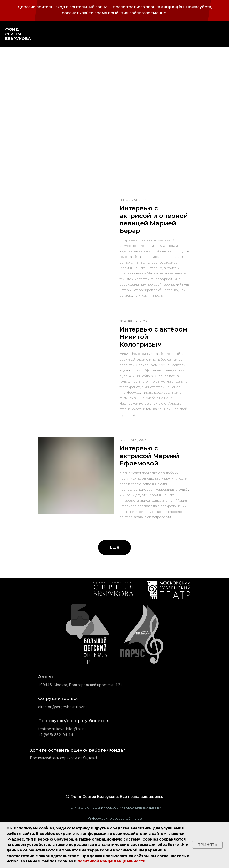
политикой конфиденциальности (111, 861)
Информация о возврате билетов (115, 818)
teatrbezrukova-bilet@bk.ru (62, 729)
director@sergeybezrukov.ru (62, 707)
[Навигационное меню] (220, 34)
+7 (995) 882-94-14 (56, 735)
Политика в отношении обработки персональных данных (115, 808)
